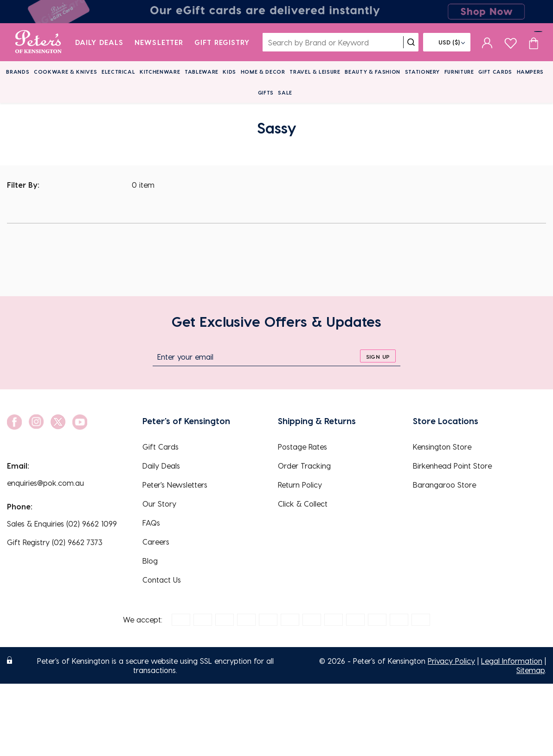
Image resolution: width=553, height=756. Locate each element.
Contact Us (162, 580)
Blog (150, 561)
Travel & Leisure (315, 72)
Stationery (423, 72)
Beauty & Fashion (373, 72)
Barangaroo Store (444, 485)
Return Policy (300, 485)
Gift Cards (495, 72)
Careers (156, 542)
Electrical (119, 72)
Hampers (530, 72)
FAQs (151, 523)
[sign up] (378, 356)
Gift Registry (222, 42)
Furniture (459, 72)
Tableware (202, 72)
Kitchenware (160, 72)
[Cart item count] (534, 42)
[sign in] (487, 42)
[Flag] (447, 42)
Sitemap (530, 670)
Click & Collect (303, 504)
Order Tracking (304, 466)
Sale (285, 92)
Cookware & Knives (65, 72)
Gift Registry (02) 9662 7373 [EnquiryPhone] (55, 542)
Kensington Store (442, 447)
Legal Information (512, 661)
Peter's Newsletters (175, 485)
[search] (411, 42)
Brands (18, 72)
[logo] (38, 42)
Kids (229, 72)
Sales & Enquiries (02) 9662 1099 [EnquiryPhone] (62, 524)
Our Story (159, 504)
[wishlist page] (511, 42)
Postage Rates (302, 447)
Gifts (266, 92)
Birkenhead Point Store (452, 466)
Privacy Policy (451, 661)
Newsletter (159, 42)
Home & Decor (263, 72)
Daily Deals (100, 42)
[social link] (14, 422)
